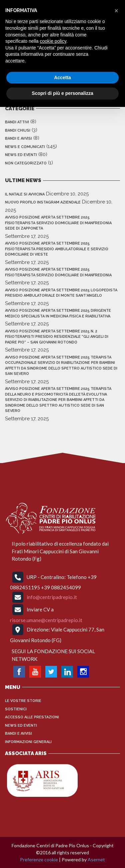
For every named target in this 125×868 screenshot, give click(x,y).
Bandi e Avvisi (18, 138)
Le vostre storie (23, 701)
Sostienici (16, 709)
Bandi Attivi (17, 122)
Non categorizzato (26, 163)
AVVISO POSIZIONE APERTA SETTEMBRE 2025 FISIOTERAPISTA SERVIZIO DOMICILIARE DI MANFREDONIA (58, 272)
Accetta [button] (62, 78)
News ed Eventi (21, 155)
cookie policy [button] (53, 41)
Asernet (96, 859)
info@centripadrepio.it (52, 597)
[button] (116, 11)
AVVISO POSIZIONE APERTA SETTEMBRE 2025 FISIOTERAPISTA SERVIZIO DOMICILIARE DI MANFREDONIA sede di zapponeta (58, 223)
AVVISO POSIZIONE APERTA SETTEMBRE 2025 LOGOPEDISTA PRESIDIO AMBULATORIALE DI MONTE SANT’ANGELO (61, 293)
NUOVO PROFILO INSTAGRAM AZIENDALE (43, 202)
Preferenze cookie (39, 859)
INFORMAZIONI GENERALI (28, 742)
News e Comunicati (25, 147)
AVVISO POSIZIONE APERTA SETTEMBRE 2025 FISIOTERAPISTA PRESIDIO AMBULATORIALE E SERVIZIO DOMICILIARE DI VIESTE (57, 249)
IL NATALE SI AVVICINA (25, 194)
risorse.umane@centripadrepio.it (46, 620)
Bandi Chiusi (18, 130)
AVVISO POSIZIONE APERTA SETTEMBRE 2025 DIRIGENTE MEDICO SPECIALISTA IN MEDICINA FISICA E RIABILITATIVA (58, 313)
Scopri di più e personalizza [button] (62, 93)
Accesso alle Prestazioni (32, 717)
